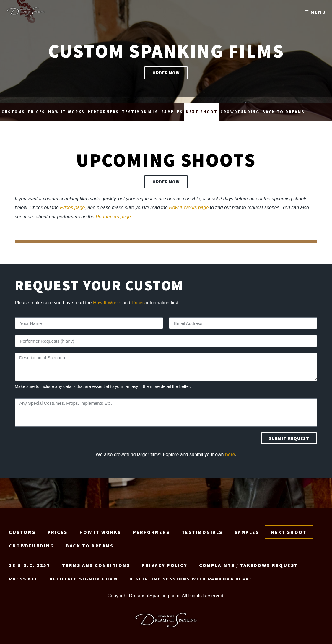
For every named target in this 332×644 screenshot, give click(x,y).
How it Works (66, 109)
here (230, 452)
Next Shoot (202, 109)
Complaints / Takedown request (249, 562)
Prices (37, 109)
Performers (103, 109)
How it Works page (189, 205)
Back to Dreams (283, 109)
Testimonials (140, 109)
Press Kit (23, 576)
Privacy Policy (165, 562)
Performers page (113, 214)
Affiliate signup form (84, 576)
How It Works (107, 300)
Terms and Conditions (96, 562)
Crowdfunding (240, 109)
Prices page (73, 205)
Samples (172, 109)
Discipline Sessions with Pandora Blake (191, 576)
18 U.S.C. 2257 (30, 562)
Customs (13, 109)
